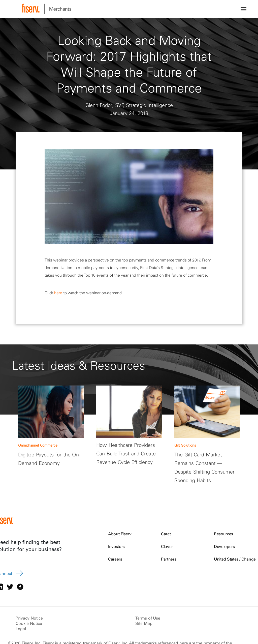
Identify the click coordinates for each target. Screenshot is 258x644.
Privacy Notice (29, 618)
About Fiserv (120, 534)
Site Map (144, 623)
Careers (115, 559)
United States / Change (235, 559)
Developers (224, 546)
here (58, 293)
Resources (223, 534)
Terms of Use (148, 618)
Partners (169, 559)
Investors (116, 546)
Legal (21, 629)
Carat (166, 534)
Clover (167, 546)
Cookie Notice (29, 623)
